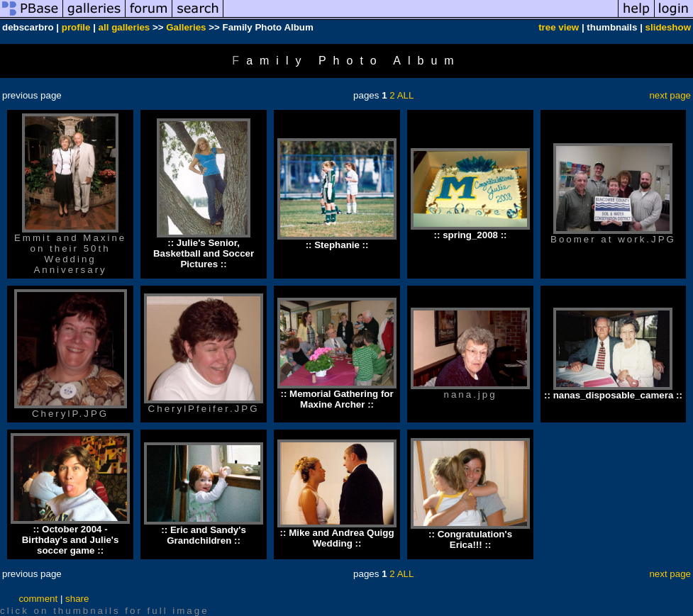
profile (76, 27)
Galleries (186, 27)
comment (38, 599)
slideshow (668, 27)
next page (670, 95)
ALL (406, 95)
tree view (559, 27)
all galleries (124, 27)
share (77, 599)
